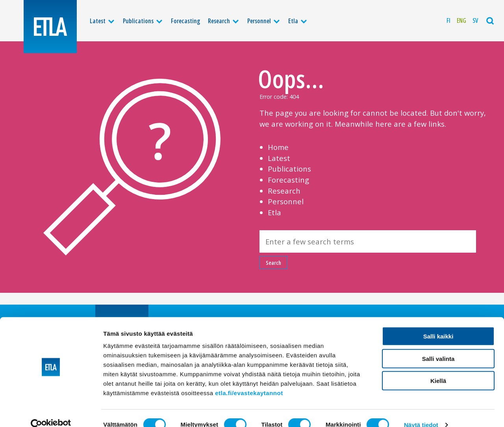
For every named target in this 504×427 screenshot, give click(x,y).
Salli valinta (438, 345)
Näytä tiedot (421, 411)
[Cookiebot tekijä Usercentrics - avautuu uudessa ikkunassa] (51, 412)
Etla (293, 21)
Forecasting (185, 21)
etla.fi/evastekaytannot (249, 380)
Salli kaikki (438, 323)
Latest (98, 21)
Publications (138, 21)
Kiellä (438, 367)
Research (219, 21)
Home (278, 147)
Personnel (259, 21)
